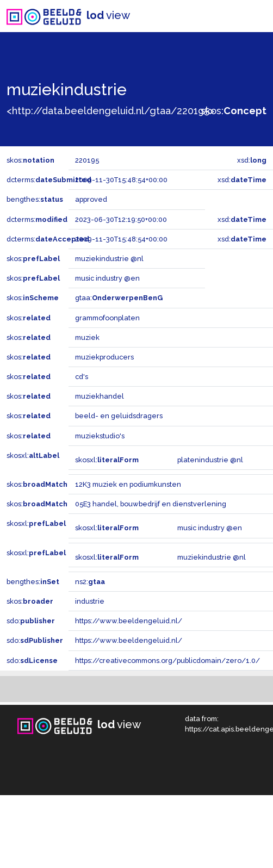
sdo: (31, 621)
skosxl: (33, 455)
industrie (90, 601)
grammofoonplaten (107, 318)
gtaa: (119, 298)
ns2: (90, 582)
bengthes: (35, 199)
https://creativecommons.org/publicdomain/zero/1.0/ (167, 661)
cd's (82, 377)
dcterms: (49, 180)
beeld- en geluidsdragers (119, 416)
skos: (234, 111)
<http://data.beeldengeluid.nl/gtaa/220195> (110, 111)
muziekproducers (104, 357)
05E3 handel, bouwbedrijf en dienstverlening (151, 504)
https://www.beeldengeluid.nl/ (129, 621)
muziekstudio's (100, 436)
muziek (87, 337)
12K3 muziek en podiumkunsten (128, 484)
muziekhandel (100, 396)
